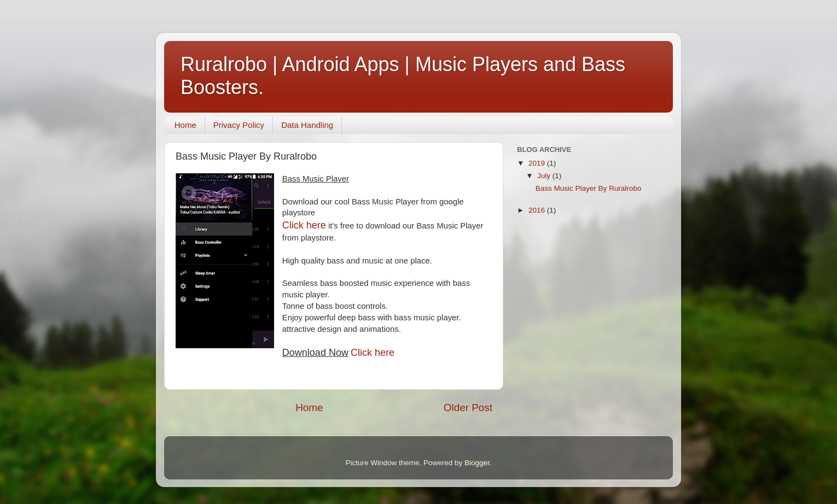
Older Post (468, 408)
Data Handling (307, 125)
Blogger (477, 463)
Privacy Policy (239, 125)
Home (185, 125)
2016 (538, 210)
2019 (538, 163)
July (545, 176)
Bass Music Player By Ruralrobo (589, 188)
